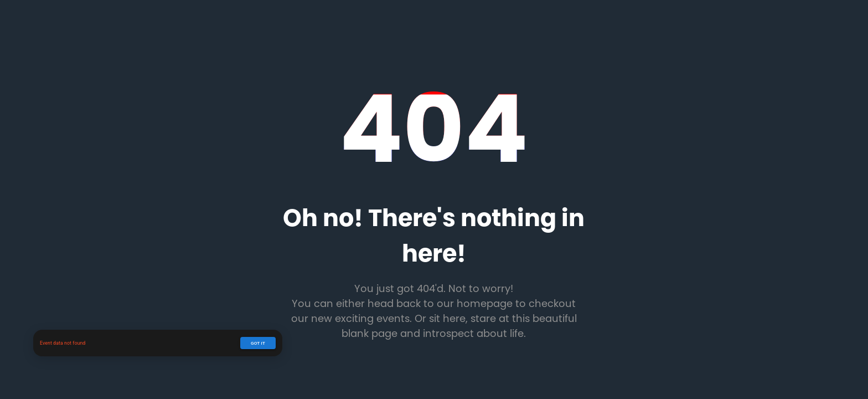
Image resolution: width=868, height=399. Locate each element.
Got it (258, 343)
